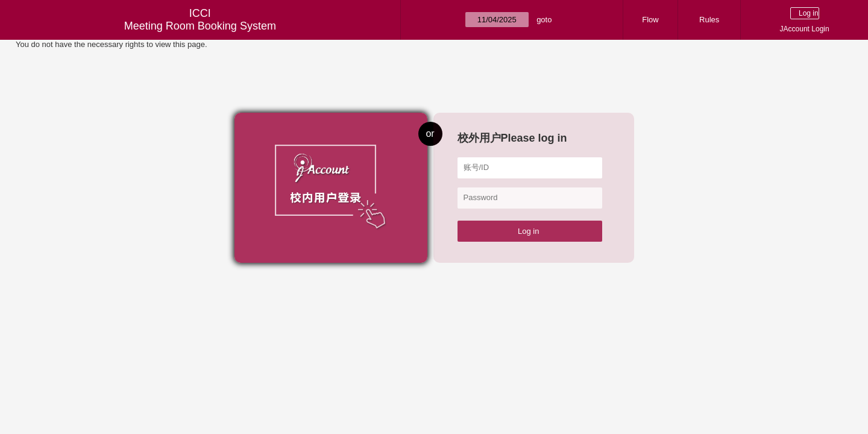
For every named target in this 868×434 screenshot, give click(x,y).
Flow (650, 20)
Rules (709, 20)
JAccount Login (805, 29)
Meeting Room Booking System (200, 26)
